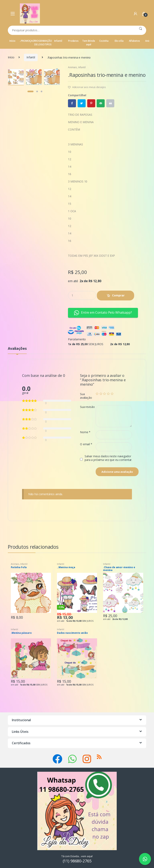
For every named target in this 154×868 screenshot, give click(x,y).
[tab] (17, 350)
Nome (85, 432)
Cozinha (104, 41)
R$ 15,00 (64, 614)
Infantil (58, 41)
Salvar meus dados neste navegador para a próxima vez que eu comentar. (108, 458)
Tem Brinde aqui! (89, 43)
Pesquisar (140, 30)
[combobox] (71, 30)
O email (86, 444)
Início (12, 41)
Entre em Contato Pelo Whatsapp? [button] (103, 313)
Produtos (73, 41)
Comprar (118, 295)
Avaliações (17, 349)
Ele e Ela (119, 41)
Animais (72, 67)
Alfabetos (134, 41)
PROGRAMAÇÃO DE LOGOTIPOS (43, 43)
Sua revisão (87, 407)
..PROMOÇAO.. (28, 41)
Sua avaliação (86, 396)
